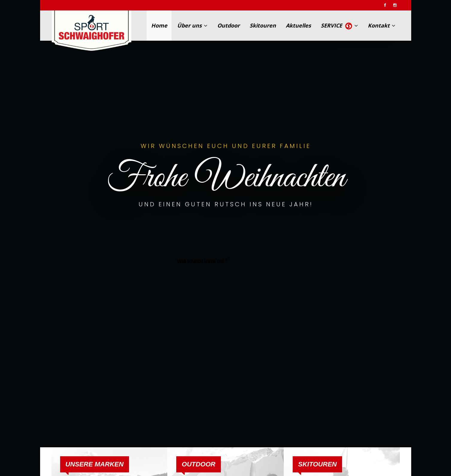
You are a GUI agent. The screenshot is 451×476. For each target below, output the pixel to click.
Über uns (192, 25)
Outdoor (228, 25)
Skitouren (263, 25)
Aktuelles (298, 25)
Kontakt (382, 25)
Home (159, 25)
